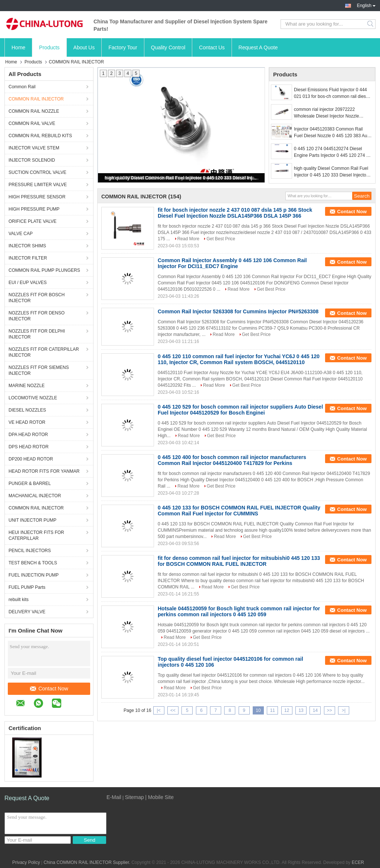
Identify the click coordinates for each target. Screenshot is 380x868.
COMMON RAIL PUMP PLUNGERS (44, 270)
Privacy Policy (26, 862)
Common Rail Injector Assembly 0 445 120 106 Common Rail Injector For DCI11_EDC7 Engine (232, 263)
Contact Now (49, 689)
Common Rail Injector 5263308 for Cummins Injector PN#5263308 (238, 311)
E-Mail (114, 797)
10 (258, 710)
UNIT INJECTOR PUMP (32, 520)
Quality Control (168, 47)
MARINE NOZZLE (27, 386)
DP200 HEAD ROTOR (31, 459)
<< (173, 710)
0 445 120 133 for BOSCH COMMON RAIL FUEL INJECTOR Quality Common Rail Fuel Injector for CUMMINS (239, 511)
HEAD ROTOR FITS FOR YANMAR (44, 471)
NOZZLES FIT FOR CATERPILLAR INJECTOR (44, 352)
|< (159, 710)
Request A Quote (258, 47)
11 (273, 710)
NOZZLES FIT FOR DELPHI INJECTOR (37, 334)
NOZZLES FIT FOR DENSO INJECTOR (37, 316)
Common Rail (22, 87)
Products (49, 47)
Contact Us (212, 47)
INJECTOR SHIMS (27, 246)
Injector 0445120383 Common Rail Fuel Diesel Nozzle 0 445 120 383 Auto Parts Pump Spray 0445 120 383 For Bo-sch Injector (332, 133)
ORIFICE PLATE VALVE (32, 221)
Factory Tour (123, 47)
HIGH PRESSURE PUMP (34, 209)
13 (301, 710)
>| (344, 710)
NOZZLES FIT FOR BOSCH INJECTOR (37, 298)
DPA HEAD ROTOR (28, 435)
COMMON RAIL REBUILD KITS (40, 136)
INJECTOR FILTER (28, 258)
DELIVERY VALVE (27, 612)
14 (315, 710)
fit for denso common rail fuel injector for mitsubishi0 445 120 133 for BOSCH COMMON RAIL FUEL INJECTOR (239, 561)
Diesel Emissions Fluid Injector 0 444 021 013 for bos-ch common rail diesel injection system (332, 93)
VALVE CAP (21, 234)
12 (287, 710)
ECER (358, 862)
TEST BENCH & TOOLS (33, 563)
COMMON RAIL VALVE (32, 123)
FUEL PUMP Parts (27, 587)
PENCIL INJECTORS (30, 551)
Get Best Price (221, 239)
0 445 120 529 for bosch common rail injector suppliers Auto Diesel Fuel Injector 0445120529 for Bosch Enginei (240, 410)
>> (330, 710)
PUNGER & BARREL (30, 483)
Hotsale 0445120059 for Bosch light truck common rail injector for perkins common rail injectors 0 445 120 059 (239, 611)
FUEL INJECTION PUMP (34, 575)
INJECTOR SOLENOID (32, 160)
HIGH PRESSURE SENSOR (37, 197)
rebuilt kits (19, 600)
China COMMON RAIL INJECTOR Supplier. (87, 862)
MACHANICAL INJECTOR (35, 496)
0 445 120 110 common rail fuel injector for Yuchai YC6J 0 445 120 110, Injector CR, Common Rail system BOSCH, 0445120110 (239, 359)
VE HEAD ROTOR (27, 422)
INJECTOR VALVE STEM (34, 148)
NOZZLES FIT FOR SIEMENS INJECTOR (39, 370)
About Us (84, 47)
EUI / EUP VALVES (28, 283)
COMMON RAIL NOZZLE (34, 111)
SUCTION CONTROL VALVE (37, 172)
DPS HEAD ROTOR (29, 447)
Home (18, 47)
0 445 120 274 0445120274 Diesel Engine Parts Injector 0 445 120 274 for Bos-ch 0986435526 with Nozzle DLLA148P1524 (333, 152)
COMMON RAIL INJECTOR (36, 99)
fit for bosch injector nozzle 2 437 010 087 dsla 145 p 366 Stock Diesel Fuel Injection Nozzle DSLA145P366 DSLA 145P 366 (235, 213)
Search (371, 24)
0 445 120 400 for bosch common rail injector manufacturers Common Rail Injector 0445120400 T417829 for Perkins (232, 460)
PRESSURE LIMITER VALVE (38, 185)
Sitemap (134, 797)
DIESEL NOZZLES (27, 410)
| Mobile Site (159, 797)
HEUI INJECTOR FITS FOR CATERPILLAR (36, 535)
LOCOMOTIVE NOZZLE (33, 398)
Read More (188, 239)
